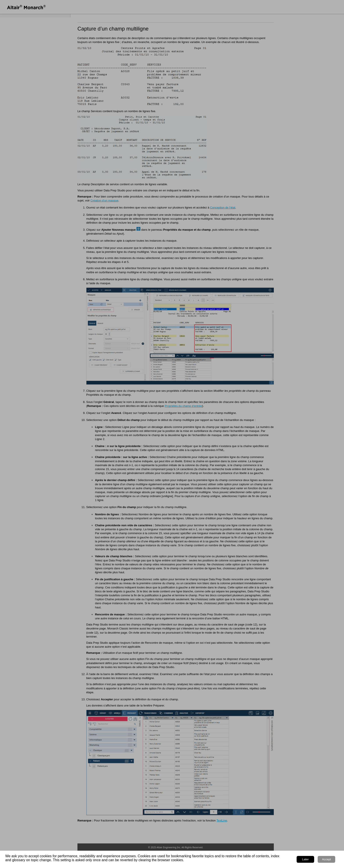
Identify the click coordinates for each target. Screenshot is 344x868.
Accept (327, 859)
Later (305, 859)
